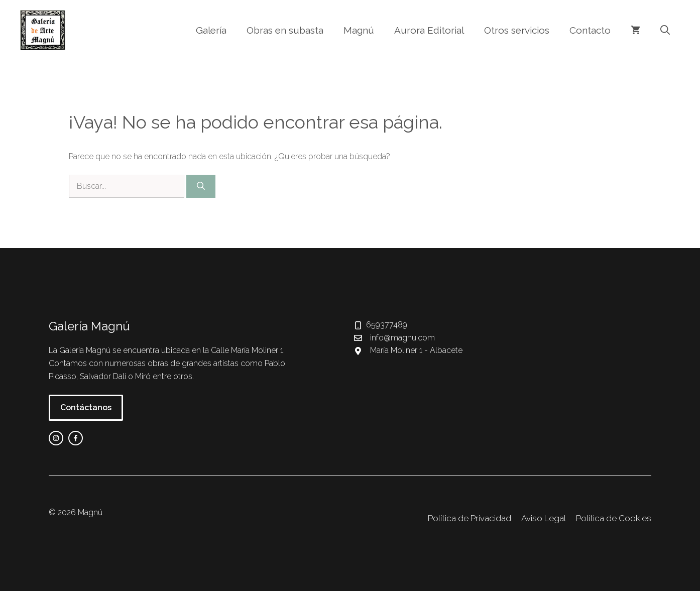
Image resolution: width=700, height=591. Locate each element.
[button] (665, 30)
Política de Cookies (614, 518)
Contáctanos (86, 407)
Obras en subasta (285, 30)
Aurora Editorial (429, 30)
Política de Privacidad (470, 518)
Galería (211, 30)
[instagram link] (56, 438)
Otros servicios (517, 30)
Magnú (359, 30)
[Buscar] (201, 186)
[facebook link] (76, 438)
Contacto (590, 30)
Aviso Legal (544, 518)
